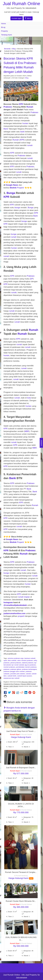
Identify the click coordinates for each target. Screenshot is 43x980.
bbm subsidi (12, 660)
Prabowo (8, 107)
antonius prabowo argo (16, 658)
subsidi (28, 674)
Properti (20, 188)
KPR (21, 104)
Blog (14, 49)
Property (4, 31)
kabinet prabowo (28, 663)
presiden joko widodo (18, 674)
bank (23, 132)
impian (27, 597)
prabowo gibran (16, 669)
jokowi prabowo (16, 663)
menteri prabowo (9, 667)
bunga (17, 208)
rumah (30, 145)
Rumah (30, 107)
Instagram (8, 602)
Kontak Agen (17, 18)
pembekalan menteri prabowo (26, 667)
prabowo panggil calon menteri (14, 671)
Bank (6, 129)
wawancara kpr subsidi (11, 678)
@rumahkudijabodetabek (15, 605)
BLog (3, 27)
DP (32, 279)
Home (3, 24)
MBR (27, 431)
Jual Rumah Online (21, 4)
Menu (28, 18)
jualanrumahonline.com (15, 613)
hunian (25, 123)
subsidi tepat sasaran (25, 676)
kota (29, 398)
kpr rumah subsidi (18, 665)
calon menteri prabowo (25, 660)
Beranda (7, 49)
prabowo (7, 669)
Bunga (11, 193)
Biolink (13, 188)
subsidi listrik (12, 676)
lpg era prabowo (30, 665)
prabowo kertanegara (29, 669)
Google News (12, 185)
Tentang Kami (7, 35)
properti (21, 616)
